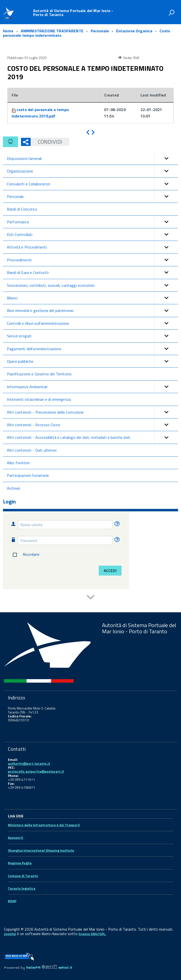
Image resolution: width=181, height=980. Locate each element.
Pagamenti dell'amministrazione (92, 349)
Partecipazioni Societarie (28, 475)
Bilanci (92, 298)
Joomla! (10, 934)
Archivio (14, 488)
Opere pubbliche (92, 361)
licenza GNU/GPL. (92, 934)
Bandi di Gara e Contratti (92, 272)
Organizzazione (92, 171)
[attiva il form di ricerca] (171, 13)
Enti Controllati (92, 234)
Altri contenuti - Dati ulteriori (32, 450)
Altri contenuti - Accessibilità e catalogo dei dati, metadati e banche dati (92, 437)
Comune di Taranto (23, 876)
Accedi (110, 571)
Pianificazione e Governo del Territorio (39, 374)
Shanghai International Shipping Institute (41, 850)
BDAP (12, 901)
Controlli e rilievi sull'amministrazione (92, 323)
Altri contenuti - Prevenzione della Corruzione (92, 412)
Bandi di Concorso (22, 209)
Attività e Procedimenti (92, 247)
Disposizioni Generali (92, 158)
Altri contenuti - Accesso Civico (92, 425)
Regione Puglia (20, 863)
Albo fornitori (18, 463)
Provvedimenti (92, 260)
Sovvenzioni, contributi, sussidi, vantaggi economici (92, 285)
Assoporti (16, 837)
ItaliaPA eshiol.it (49, 967)
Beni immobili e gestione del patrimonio (92, 310)
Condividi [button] (46, 142)
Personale (92, 196)
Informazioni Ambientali (92, 387)
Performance (92, 222)
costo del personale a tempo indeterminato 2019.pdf (40, 113)
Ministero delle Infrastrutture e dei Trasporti (44, 825)
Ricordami (25, 555)
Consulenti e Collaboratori (92, 184)
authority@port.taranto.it (29, 763)
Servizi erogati (92, 336)
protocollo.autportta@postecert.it (36, 771)
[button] (166, 158)
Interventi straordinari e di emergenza (39, 399)
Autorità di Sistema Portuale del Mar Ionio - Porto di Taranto (73, 13)
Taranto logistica (22, 888)
